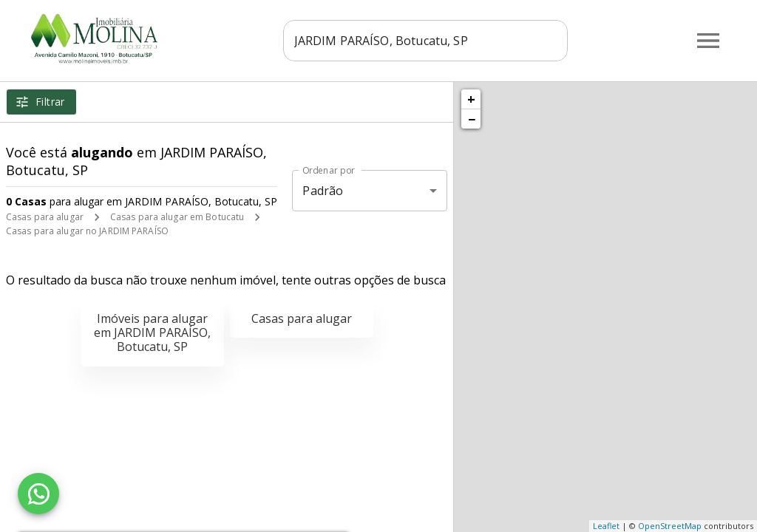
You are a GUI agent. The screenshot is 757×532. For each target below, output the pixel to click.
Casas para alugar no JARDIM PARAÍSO (87, 231)
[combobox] (431, 41)
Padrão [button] (323, 191)
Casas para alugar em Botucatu (177, 217)
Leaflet (606, 526)
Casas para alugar (45, 217)
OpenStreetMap (670, 526)
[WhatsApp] (38, 494)
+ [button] (471, 99)
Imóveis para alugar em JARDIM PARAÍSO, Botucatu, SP (152, 332)
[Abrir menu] (708, 41)
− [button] (472, 119)
